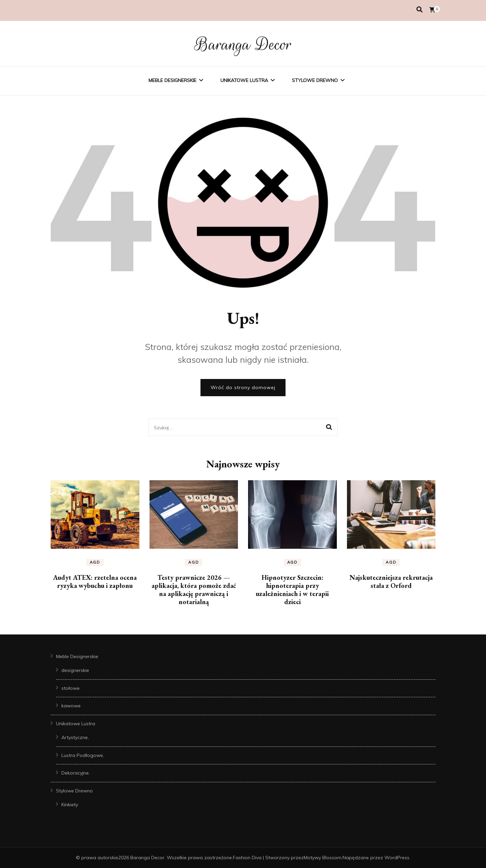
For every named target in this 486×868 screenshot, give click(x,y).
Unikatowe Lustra (244, 80)
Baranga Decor (243, 45)
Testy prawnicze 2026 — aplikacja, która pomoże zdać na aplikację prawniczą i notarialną (194, 590)
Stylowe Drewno (315, 80)
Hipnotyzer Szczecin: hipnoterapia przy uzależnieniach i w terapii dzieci (292, 590)
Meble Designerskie (172, 80)
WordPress (397, 858)
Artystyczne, (75, 737)
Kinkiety (70, 805)
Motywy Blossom (323, 858)
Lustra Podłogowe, (83, 755)
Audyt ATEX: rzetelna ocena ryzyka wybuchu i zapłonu (95, 581)
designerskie (75, 670)
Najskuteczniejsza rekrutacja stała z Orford (391, 581)
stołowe (71, 688)
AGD (95, 562)
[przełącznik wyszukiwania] (420, 10)
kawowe (71, 706)
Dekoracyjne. (76, 773)
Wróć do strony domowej (243, 387)
